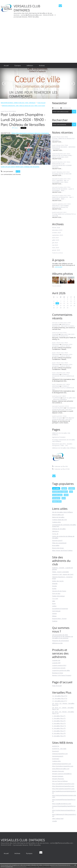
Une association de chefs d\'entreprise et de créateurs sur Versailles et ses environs (63, 636)
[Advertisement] (71, 31)
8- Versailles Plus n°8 (59, 733)
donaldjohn (56, 324)
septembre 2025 (58, 235)
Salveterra (55, 531)
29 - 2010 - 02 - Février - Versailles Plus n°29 (63, 704)
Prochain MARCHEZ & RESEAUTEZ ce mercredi (64, 215)
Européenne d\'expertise (60, 609)
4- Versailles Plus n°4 (59, 723)
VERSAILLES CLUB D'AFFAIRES (27, 8)
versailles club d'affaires (60, 492)
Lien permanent (7, 171)
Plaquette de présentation (61, 641)
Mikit (54, 601)
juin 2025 (55, 243)
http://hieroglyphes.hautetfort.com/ (63, 789)
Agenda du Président (59, 437)
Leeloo (54, 606)
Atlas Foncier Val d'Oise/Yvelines (62, 550)
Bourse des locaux (58, 548)
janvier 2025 (56, 250)
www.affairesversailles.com (61, 769)
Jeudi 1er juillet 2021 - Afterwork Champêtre (64, 399)
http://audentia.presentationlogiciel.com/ (64, 792)
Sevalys (55, 586)
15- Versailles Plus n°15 (60, 696)
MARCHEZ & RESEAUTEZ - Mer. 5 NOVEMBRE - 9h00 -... (63, 198)
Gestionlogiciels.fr (58, 756)
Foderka (55, 621)
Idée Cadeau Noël (58, 818)
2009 (66, 495)
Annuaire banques (58, 776)
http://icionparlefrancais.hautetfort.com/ (64, 800)
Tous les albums (57, 286)
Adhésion (30, 65)
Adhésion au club (57, 643)
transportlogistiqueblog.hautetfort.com (64, 807)
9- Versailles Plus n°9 (59, 736)
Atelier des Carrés (58, 581)
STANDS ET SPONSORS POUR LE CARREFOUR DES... (63, 376)
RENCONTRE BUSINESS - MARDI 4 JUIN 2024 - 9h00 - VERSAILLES (18, 103)
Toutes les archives (58, 253)
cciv (71, 492)
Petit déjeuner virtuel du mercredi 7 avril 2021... (64, 409)
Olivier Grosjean (57, 418)
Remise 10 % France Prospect (62, 675)
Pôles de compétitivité (59, 543)
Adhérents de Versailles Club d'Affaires (61, 434)
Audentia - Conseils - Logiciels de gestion (62, 568)
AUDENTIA (56, 746)
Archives (42, 65)
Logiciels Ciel (56, 660)
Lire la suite (59, 267)
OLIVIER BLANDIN (58, 408)
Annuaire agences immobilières (62, 774)
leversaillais (56, 545)
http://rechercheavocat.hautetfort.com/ (64, 811)
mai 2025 (55, 245)
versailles (56, 488)
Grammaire (56, 759)
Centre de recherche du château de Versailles (63, 537)
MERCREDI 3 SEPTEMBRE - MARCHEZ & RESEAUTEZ (61, 206)
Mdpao (54, 616)
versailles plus (57, 495)
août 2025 (55, 238)
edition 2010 (57, 501)
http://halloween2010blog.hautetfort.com (64, 815)
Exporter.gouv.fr (57, 540)
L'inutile (54, 821)
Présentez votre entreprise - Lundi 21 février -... (62, 345)
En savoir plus (9, 867)
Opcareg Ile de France (59, 591)
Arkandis (55, 583)
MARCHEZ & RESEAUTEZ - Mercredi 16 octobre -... (64, 325)
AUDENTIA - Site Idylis (59, 749)
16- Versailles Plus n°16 (60, 698)
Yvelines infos (56, 522)
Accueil (6, 65)
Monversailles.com (58, 515)
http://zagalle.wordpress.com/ (62, 804)
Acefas (54, 589)
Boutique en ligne (58, 673)
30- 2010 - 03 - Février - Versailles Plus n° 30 (63, 712)
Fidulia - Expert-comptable (60, 572)
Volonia (54, 613)
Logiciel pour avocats (59, 668)
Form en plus (56, 593)
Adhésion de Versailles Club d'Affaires (64, 448)
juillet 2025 (56, 240)
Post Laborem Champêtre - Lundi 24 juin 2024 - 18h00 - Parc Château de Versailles (23, 119)
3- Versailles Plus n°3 (59, 721)
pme (64, 498)
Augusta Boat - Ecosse (59, 618)
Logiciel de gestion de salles (61, 670)
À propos (18, 65)
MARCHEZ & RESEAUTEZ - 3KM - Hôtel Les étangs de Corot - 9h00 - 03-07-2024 (23, 106)
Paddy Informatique (58, 596)
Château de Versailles (59, 529)
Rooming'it (55, 751)
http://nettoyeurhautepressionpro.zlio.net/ (64, 796)
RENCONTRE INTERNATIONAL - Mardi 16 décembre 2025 (62, 156)
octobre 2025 (56, 233)
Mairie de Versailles (58, 517)
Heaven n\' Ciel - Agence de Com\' (63, 574)
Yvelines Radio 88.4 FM (59, 520)
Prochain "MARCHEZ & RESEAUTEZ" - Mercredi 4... (64, 139)
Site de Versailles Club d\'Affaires (62, 512)
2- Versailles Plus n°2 (59, 718)
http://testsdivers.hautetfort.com (63, 766)
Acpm (54, 603)
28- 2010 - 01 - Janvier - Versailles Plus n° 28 (63, 708)
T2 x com (55, 598)
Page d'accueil (41, 103)
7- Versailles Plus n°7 (59, 731)
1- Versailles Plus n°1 (59, 716)
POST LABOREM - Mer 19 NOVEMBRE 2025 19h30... (60, 181)
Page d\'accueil (57, 686)
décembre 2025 (57, 230)
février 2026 (56, 228)
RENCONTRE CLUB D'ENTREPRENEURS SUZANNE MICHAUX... (62, 165)
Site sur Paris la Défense (60, 781)
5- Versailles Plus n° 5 (59, 726)
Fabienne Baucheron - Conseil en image (62, 578)
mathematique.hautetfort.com (62, 764)
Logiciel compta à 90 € (59, 665)
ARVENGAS (56, 344)
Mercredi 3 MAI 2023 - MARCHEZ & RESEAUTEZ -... (64, 335)
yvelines (72, 488)
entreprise (56, 498)
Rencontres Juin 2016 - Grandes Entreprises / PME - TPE (62, 445)
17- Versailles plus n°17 (60, 701)
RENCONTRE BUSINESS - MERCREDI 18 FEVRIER (64, 148)
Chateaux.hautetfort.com (60, 754)
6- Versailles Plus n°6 (59, 728)
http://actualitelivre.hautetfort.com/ (63, 784)
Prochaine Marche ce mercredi (62, 174)
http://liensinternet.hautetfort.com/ (63, 786)
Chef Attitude (56, 611)
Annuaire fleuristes (58, 779)
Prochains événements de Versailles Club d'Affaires (64, 440)
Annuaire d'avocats (58, 771)
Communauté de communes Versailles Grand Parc (64, 525)
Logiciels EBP (56, 663)
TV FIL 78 (55, 534)
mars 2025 (56, 248)
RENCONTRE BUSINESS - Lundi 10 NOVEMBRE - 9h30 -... (63, 190)
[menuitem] (6, 65)
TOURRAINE (56, 398)
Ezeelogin (55, 334)
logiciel (64, 488)
